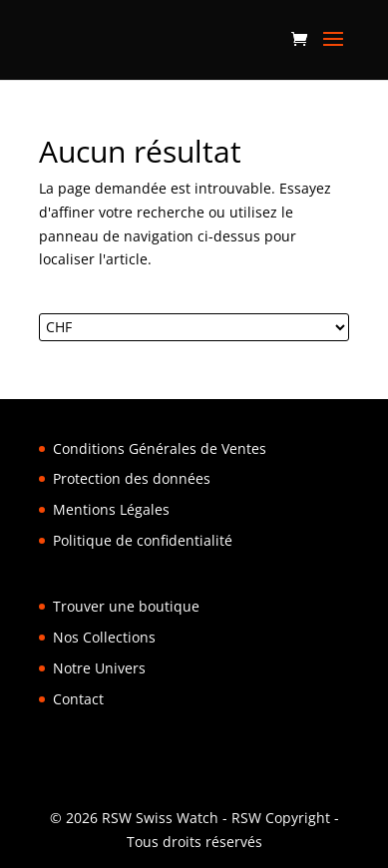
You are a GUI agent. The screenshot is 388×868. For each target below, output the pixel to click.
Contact (78, 699)
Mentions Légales (111, 509)
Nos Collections (104, 637)
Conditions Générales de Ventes (160, 448)
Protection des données (132, 478)
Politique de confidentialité (143, 540)
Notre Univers (99, 668)
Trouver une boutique (126, 606)
